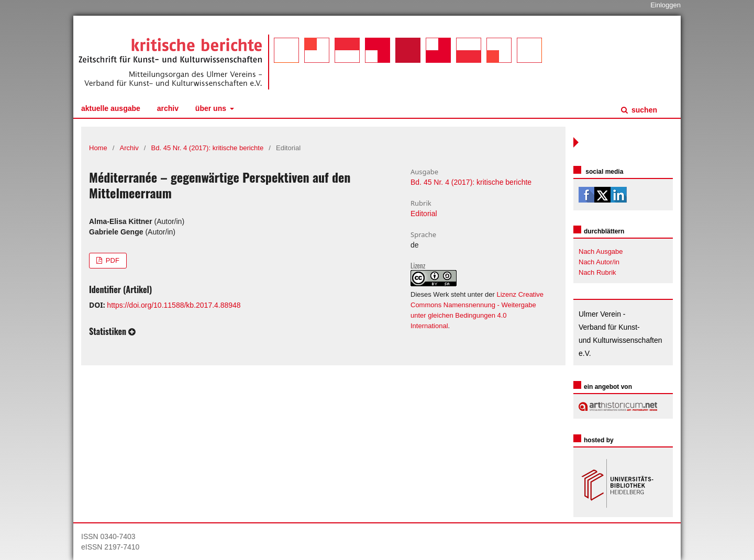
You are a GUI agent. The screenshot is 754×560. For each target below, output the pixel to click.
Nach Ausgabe (601, 251)
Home (98, 148)
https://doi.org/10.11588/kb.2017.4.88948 (174, 305)
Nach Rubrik (597, 272)
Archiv (168, 108)
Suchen (643, 110)
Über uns (212, 108)
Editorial (424, 214)
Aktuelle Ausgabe (111, 108)
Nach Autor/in (599, 262)
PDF (112, 260)
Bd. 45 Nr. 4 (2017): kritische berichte (208, 148)
